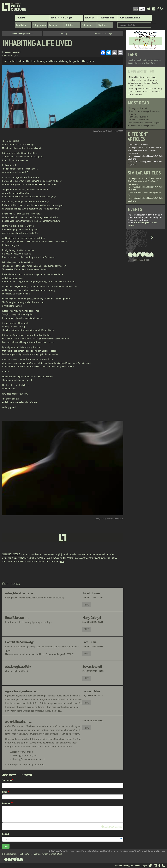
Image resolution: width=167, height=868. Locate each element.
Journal (21, 18)
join (63, 18)
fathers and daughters (145, 63)
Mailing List (128, 866)
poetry (132, 60)
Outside (69, 25)
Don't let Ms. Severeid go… (21, 642)
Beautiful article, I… (17, 618)
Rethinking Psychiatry (139, 117)
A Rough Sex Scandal (138, 108)
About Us (90, 18)
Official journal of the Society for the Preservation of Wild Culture (32, 854)
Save (6, 846)
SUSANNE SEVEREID (11, 554)
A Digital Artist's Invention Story (143, 77)
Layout (5, 834)
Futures (53, 25)
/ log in (69, 18)
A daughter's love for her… (21, 593)
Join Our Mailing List (130, 18)
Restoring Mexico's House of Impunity (145, 88)
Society (55, 18)
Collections (134, 153)
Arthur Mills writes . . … (19, 722)
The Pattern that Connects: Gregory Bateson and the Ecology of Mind (144, 124)
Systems (103, 25)
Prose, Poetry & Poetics (22, 34)
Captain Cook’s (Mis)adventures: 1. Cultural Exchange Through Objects (143, 81)
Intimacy (63, 34)
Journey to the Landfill (139, 120)
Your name (7, 780)
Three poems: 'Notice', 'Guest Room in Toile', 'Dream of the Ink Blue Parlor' (145, 149)
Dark (136, 9)
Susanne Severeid (13, 52)
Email (5, 792)
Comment (7, 803)
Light (142, 9)
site (62, 561)
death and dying (144, 60)
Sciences (86, 25)
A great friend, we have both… (23, 691)
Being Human (39, 25)
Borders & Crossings (103, 34)
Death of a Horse (136, 86)
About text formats (112, 827)
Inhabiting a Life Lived (138, 144)
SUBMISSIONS (107, 18)
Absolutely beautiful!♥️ (18, 667)
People (137, 866)
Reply (87, 605)
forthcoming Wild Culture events (142, 224)
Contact (119, 866)
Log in (144, 866)
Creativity (21, 25)
